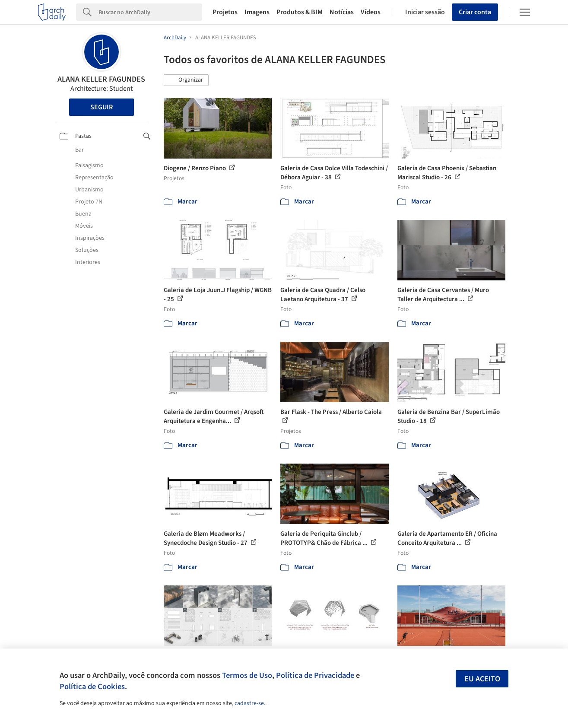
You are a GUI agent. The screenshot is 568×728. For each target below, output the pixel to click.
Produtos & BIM (300, 12)
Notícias (342, 12)
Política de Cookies (92, 687)
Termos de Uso (247, 675)
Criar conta (475, 12)
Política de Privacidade (315, 675)
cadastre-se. (250, 703)
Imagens (257, 12)
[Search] (150, 12)
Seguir (102, 107)
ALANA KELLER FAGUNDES (101, 79)
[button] (186, 80)
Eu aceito (482, 679)
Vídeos (371, 12)
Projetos (225, 12)
